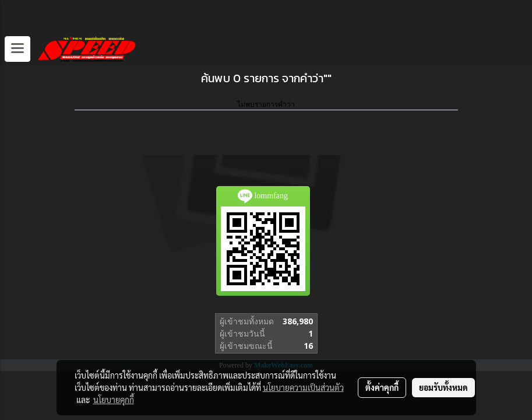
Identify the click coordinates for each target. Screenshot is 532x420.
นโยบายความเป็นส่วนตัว (303, 387)
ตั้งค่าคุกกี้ (382, 387)
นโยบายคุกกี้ (114, 400)
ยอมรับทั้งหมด (443, 387)
